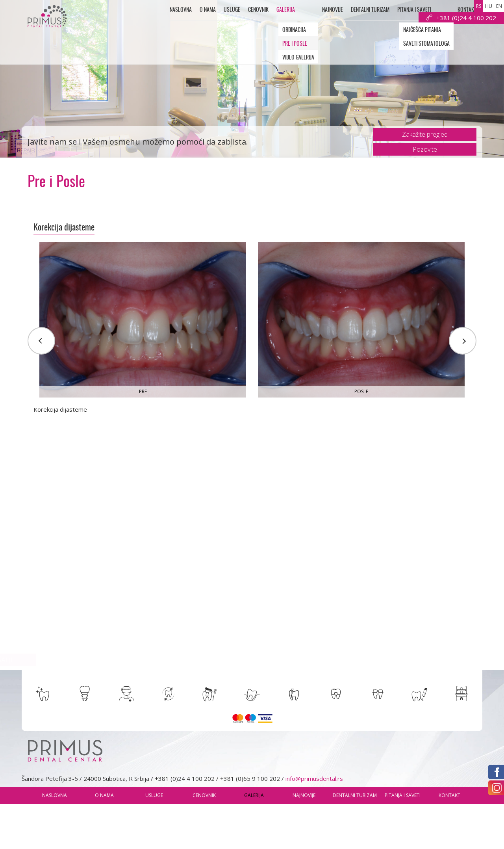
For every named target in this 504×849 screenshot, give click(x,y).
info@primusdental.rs (314, 778)
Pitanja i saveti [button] (414, 10)
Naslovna (181, 10)
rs (479, 6)
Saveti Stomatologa (426, 44)
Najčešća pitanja (422, 30)
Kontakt (467, 10)
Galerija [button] (286, 10)
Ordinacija (294, 30)
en (499, 6)
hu (489, 6)
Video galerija (298, 58)
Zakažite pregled (425, 134)
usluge (232, 10)
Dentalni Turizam (370, 10)
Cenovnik (258, 10)
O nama (208, 10)
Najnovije (333, 10)
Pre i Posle (295, 44)
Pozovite (425, 149)
